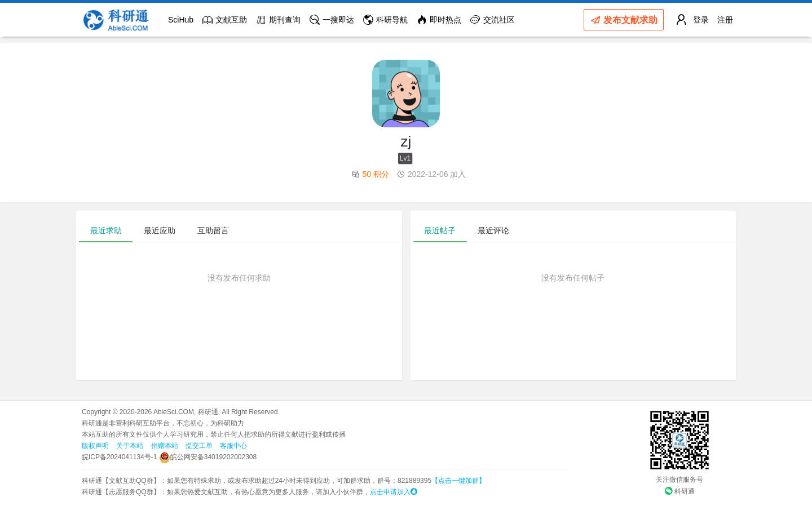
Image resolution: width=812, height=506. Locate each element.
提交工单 (199, 446)
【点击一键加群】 (458, 481)
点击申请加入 (394, 492)
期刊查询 (278, 20)
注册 (725, 20)
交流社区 (493, 20)
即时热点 (439, 20)
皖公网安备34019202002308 (208, 457)
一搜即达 (332, 20)
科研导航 (385, 20)
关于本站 (130, 446)
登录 (701, 20)
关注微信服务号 (679, 480)
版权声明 (95, 446)
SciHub (181, 20)
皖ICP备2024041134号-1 (119, 457)
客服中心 (233, 446)
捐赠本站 (165, 446)
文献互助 (225, 20)
